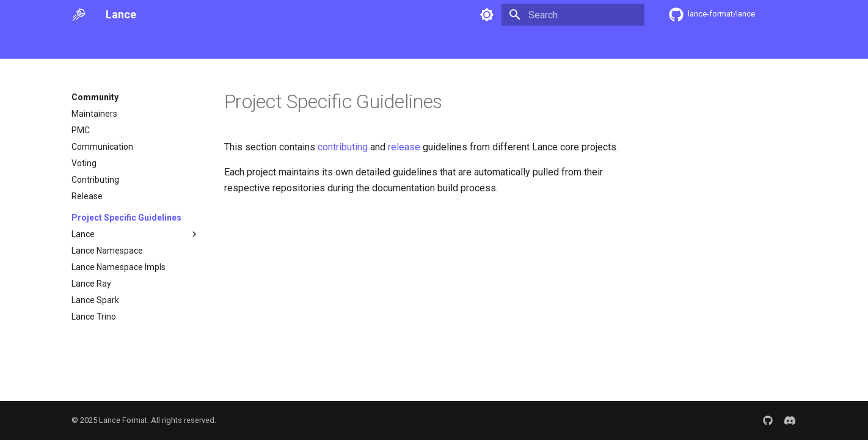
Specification (264, 45)
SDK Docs (496, 45)
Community (440, 45)
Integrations (380, 45)
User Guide (204, 45)
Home (83, 45)
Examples (323, 45)
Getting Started (139, 45)
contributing (343, 147)
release (404, 147)
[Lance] (79, 15)
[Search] (573, 15)
